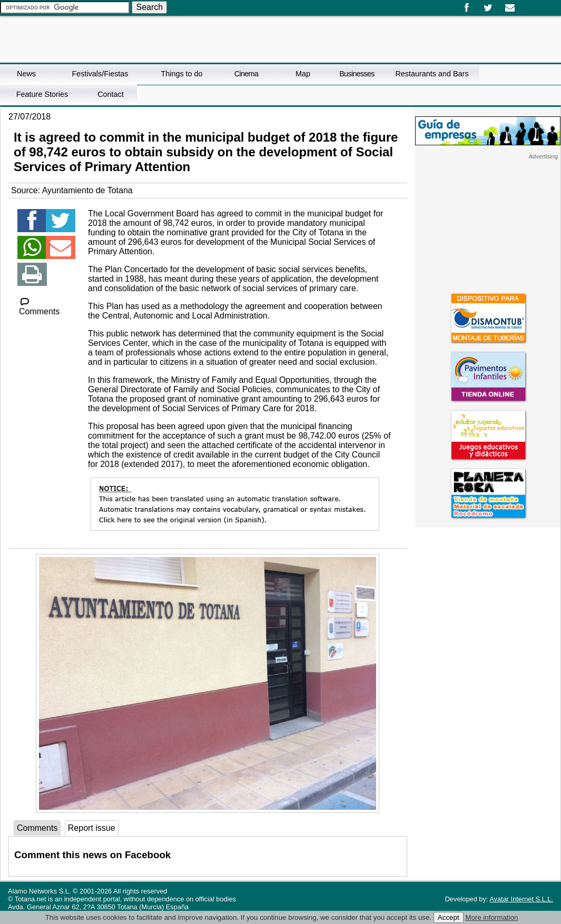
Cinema (246, 74)
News (26, 74)
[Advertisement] (488, 226)
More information (491, 917)
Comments (39, 307)
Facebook (466, 8)
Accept (449, 917)
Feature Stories (42, 94)
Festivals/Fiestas (100, 74)
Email (510, 8)
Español (525, 4)
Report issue (92, 828)
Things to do (181, 74)
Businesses (357, 74)
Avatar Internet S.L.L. (521, 899)
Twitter (488, 8)
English (534, 4)
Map (303, 74)
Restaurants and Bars (432, 74)
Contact (111, 94)
